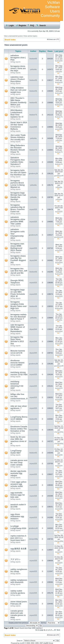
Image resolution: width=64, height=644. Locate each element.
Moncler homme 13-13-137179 (18, 352)
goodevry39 (33, 173)
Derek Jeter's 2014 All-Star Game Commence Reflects (19, 126)
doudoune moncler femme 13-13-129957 (17, 363)
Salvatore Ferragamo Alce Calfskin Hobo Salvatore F (18, 161)
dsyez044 (33, 260)
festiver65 (33, 59)
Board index (10, 40)
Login (10, 25)
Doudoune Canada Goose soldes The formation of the (19, 429)
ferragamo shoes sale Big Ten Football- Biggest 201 (18, 259)
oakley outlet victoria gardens (18, 592)
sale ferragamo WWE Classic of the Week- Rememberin (18, 328)
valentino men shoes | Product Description (18, 79)
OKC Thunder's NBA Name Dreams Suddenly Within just (18, 101)
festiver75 (33, 115)
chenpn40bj (33, 430)
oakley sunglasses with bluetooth (19, 581)
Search (41, 25)
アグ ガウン (15, 559)
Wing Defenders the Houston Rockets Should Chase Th (18, 149)
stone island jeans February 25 (19, 603)
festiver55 (33, 80)
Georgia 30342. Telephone (17, 282)
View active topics (30, 36)
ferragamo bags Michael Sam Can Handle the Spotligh (18, 196)
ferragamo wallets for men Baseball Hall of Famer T (19, 317)
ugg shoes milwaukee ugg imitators (17, 516)
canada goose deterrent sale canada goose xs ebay (18, 614)
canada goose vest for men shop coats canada (19, 463)
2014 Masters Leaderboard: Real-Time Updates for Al (17, 114)
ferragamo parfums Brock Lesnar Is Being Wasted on (17, 184)
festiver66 (33, 306)
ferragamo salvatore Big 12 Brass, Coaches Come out (18, 208)
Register (21, 25)
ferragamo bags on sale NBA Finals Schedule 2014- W (18, 293)
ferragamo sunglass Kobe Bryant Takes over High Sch (19, 305)
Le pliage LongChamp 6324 (18, 527)
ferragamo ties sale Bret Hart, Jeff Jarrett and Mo (19, 271)
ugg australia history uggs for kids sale (18, 495)
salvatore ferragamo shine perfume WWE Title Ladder (18, 221)
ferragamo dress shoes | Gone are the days (18, 68)
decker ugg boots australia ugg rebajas (18, 473)
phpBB (22, 643)
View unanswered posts (13, 36)
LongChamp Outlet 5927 (16, 452)
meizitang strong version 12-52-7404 (19, 373)
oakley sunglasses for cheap (19, 570)
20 (55, 630)
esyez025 (33, 127)
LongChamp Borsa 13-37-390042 (19, 418)
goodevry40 (33, 528)
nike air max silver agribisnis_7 (19, 407)
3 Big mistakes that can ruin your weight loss (18, 90)
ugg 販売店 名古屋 (18, 549)
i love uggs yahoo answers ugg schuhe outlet (18, 484)
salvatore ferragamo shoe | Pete (18, 58)
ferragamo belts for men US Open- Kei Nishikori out (19, 173)
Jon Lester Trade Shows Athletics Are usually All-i (18, 137)
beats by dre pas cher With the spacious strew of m (18, 440)
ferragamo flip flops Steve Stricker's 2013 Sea (17, 340)
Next (58, 630)
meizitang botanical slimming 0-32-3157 (17, 385)
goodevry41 (33, 235)
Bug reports (16, 62)
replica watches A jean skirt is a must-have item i (18, 538)
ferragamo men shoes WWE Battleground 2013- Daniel (17, 247)
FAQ (30, 25)
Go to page (40, 630)
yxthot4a (33, 69)
